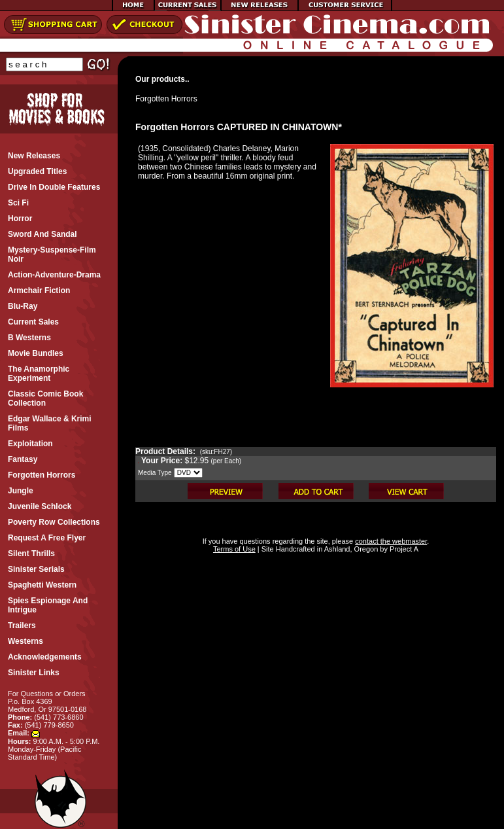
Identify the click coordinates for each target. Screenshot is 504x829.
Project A (403, 549)
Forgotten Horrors (166, 99)
